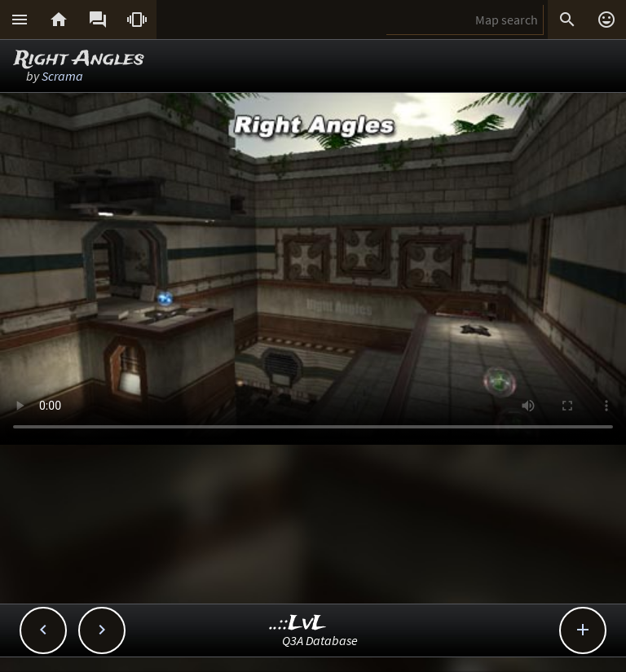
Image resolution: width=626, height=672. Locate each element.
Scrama (62, 76)
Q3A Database (320, 640)
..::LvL (298, 624)
